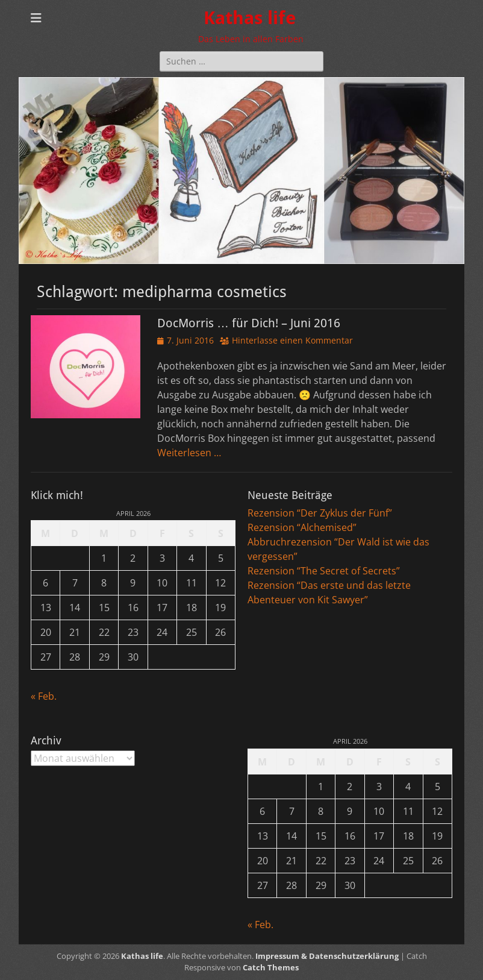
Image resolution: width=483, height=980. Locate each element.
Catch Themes (271, 967)
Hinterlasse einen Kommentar (292, 340)
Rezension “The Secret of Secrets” (324, 571)
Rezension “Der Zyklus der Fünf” (320, 513)
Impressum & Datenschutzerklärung (327, 956)
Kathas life (250, 18)
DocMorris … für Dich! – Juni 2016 (249, 323)
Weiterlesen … (189, 453)
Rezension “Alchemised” (302, 527)
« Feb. (44, 696)
